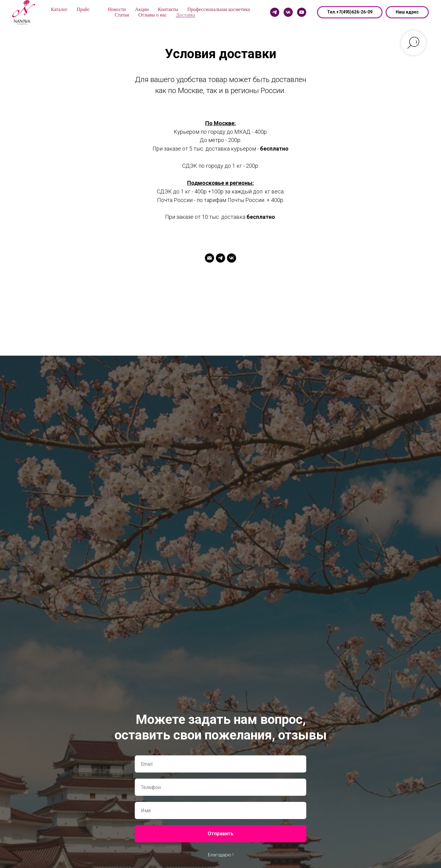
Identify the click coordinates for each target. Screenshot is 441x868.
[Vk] (288, 12)
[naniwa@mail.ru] (209, 261)
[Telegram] (275, 12)
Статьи (122, 15)
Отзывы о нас (153, 15)
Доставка (186, 15)
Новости (117, 9)
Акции (142, 9)
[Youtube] (302, 12)
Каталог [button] (59, 9)
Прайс (83, 9)
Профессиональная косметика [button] (219, 9)
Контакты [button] (168, 9)
